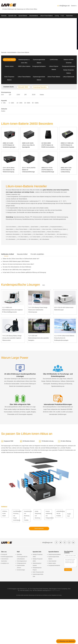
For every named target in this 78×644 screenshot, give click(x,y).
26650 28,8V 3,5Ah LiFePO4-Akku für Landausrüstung (66, 170)
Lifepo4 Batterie (10, 229)
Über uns (4, 20)
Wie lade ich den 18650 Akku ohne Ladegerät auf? (17, 270)
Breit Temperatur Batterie (12, 232)
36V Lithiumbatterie (33, 239)
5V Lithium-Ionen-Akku (60, 237)
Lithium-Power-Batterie (46, 16)
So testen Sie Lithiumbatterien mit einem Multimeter (17, 267)
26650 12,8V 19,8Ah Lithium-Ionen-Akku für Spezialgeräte (28, 145)
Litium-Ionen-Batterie (23, 52)
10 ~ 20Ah (19, 103)
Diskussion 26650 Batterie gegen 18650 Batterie (16, 261)
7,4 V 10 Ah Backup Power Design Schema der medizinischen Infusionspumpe (38, 310)
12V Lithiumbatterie (11, 239)
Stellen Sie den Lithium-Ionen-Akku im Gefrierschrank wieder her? (21, 259)
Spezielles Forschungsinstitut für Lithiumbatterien (22, 557)
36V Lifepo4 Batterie (50, 234)
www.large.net (46, 591)
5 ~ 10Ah (11, 103)
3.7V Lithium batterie (11, 237)
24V (25, 95)
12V (10, 95)
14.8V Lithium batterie (47, 237)
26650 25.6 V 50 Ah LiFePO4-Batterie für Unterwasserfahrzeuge (48, 170)
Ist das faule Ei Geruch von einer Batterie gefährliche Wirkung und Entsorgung (24, 272)
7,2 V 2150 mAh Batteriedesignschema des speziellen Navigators (39, 338)
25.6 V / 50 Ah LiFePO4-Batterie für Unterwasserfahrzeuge (29, 170)
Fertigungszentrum (21, 563)
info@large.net (64, 6)
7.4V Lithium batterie (23, 237)
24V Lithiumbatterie (22, 239)
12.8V (18, 95)
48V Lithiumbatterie (44, 239)
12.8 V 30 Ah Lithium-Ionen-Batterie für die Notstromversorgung (9, 170)
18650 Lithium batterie (24, 66)
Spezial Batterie (23, 16)
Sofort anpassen (39, 528)
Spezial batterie (35, 227)
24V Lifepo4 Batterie (38, 234)
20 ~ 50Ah (27, 103)
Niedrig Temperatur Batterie (60, 229)
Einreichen (68, 570)
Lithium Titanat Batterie (24, 77)
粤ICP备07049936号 (55, 591)
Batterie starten (9, 66)
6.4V (2, 95)
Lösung (57, 16)
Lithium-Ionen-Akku (47, 229)
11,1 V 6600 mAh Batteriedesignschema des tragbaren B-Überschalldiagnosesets (12, 310)
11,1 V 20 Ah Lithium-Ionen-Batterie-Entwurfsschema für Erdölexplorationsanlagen (64, 338)
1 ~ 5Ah (3, 103)
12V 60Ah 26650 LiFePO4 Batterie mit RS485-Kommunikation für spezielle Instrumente (48, 145)
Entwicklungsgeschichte (7, 557)
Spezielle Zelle (12, 16)
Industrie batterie (44, 227)
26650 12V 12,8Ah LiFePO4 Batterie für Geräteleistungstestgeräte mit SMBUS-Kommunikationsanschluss (10, 145)
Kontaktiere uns (5, 563)
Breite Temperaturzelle (38, 572)
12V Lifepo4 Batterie (26, 234)
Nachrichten (69, 16)
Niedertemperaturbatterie (55, 554)
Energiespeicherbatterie (39, 66)
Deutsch (74, 6)
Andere (42, 95)
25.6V (34, 95)
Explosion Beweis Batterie (39, 232)
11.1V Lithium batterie (35, 237)
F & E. (62, 16)
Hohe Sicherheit (52, 561)
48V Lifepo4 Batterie (62, 234)
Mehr (44, 285)
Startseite (4, 16)
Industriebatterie (34, 16)
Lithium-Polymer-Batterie (21, 229)
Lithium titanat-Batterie (25, 232)
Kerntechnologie (21, 570)
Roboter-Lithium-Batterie (53, 232)
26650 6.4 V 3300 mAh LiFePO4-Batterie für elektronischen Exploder (67, 145)
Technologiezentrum (22, 561)
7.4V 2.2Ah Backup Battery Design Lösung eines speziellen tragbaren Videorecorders (12, 338)
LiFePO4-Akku (54, 60)
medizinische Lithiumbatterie (13, 234)
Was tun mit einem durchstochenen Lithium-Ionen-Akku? (18, 264)
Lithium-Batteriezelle (69, 77)
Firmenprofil (4, 554)
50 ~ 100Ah (35, 103)
